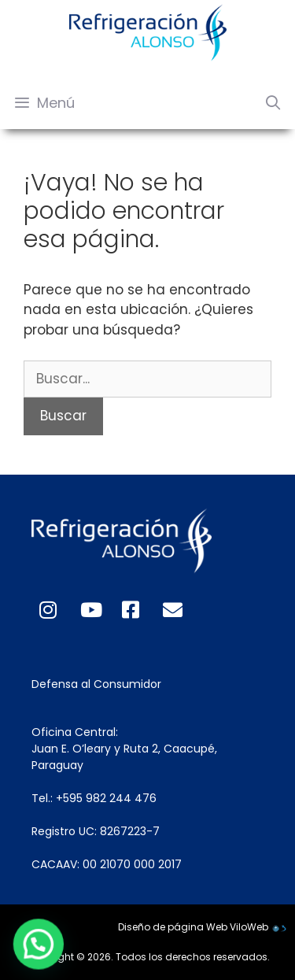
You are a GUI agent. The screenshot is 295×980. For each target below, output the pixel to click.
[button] (22, 950)
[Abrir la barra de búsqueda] (273, 103)
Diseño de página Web (173, 927)
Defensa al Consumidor (96, 684)
